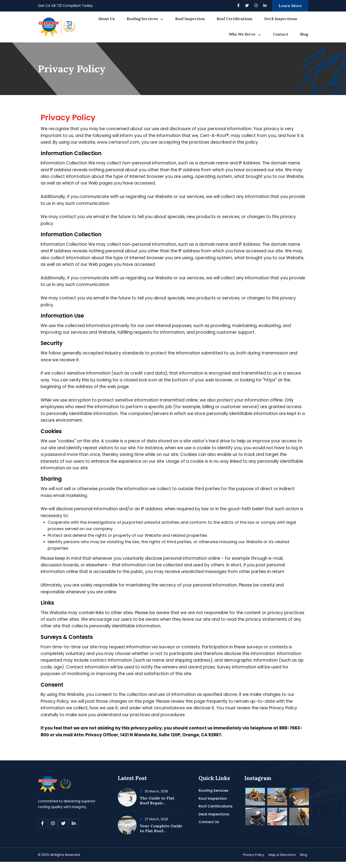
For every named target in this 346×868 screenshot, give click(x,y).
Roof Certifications (235, 19)
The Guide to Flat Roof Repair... (157, 806)
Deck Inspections (281, 19)
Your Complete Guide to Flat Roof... (161, 834)
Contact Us (209, 828)
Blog (304, 34)
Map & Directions (280, 861)
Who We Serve (242, 34)
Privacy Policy (249, 861)
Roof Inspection (190, 19)
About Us (106, 19)
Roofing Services (142, 19)
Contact (281, 34)
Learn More (290, 6)
